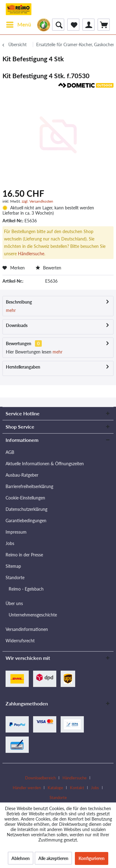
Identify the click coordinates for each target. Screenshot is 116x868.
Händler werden (27, 788)
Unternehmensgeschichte (33, 615)
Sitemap (13, 566)
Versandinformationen (27, 629)
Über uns (14, 603)
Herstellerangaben (23, 367)
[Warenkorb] (104, 25)
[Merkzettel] (73, 25)
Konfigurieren (92, 858)
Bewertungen (19, 343)
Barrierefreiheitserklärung (29, 486)
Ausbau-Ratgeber (22, 475)
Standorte (15, 577)
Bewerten (48, 268)
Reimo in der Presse (24, 555)
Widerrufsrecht (20, 641)
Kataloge (55, 788)
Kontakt (77, 788)
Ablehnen (21, 858)
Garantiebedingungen (26, 521)
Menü (19, 24)
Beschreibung (19, 302)
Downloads (17, 325)
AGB (10, 452)
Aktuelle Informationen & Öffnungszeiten (45, 464)
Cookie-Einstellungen (25, 498)
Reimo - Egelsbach (26, 589)
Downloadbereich (40, 778)
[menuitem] (18, 25)
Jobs (10, 543)
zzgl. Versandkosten (37, 201)
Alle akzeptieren (53, 858)
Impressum (16, 532)
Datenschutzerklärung (26, 509)
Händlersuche (31, 254)
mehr (11, 310)
